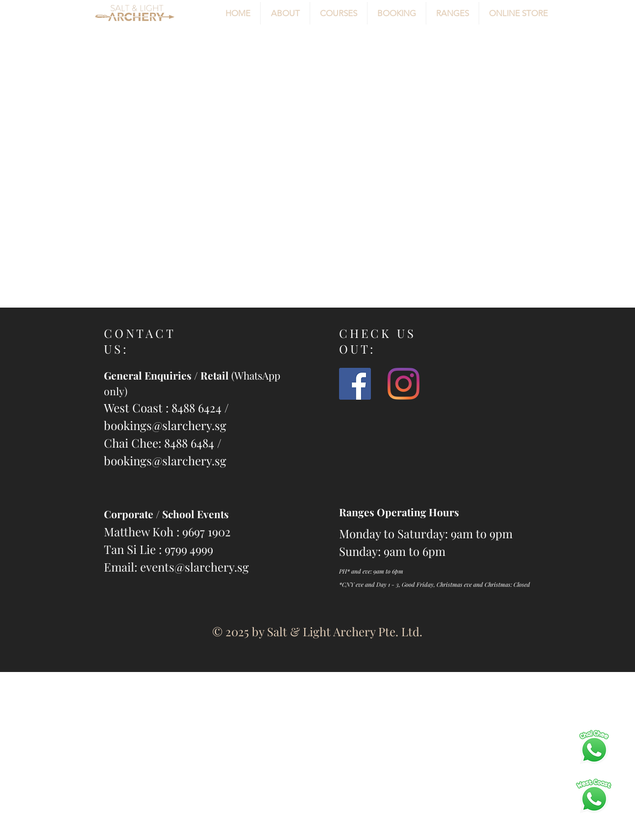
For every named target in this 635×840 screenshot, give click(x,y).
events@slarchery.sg (195, 567)
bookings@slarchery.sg (165, 425)
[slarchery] (355, 384)
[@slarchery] (403, 384)
